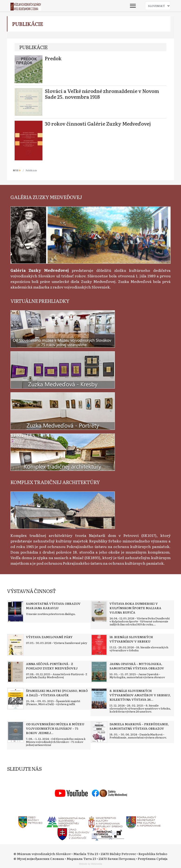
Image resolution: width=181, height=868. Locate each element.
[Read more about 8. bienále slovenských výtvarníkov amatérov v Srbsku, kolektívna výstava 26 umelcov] (99, 699)
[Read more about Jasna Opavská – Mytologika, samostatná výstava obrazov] (99, 672)
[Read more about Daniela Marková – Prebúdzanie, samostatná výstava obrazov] (99, 732)
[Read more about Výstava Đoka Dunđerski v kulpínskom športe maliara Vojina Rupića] (99, 611)
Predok (53, 58)
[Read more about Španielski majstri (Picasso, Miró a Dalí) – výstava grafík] (16, 699)
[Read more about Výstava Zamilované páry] (16, 645)
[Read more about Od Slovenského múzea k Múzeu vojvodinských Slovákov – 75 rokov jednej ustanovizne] (16, 732)
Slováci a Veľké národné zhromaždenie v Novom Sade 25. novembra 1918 (102, 94)
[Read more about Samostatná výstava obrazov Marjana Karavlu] (16, 611)
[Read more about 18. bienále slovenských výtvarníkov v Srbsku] (99, 645)
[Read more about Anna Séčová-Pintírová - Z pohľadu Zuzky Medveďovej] (16, 672)
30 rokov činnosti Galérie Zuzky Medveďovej (98, 124)
